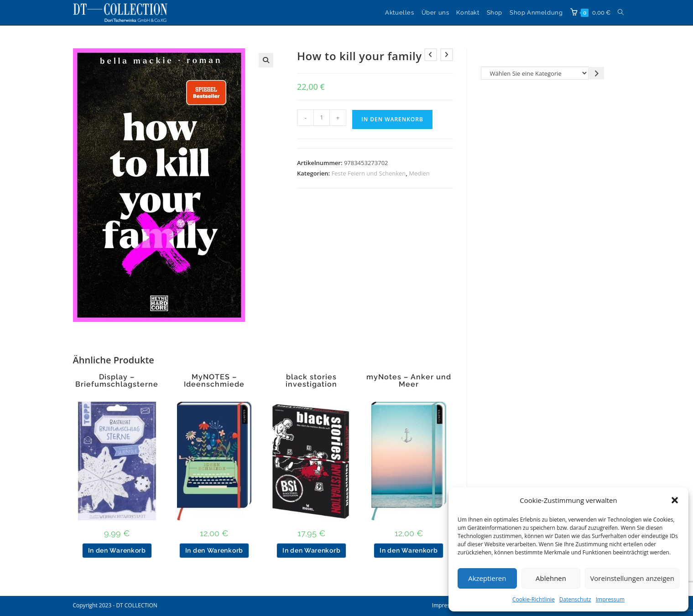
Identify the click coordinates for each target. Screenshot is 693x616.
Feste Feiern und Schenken (369, 173)
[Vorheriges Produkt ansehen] (431, 55)
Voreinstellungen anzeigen (632, 578)
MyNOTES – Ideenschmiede (214, 381)
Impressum (610, 599)
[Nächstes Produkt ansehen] (447, 55)
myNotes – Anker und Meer (409, 381)
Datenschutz (575, 599)
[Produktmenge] (322, 118)
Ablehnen (551, 578)
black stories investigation (311, 381)
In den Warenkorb (392, 119)
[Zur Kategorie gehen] (597, 73)
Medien (419, 173)
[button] (675, 500)
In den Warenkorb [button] (117, 550)
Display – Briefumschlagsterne (117, 381)
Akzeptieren (487, 578)
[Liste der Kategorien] (535, 73)
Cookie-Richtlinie (534, 599)
